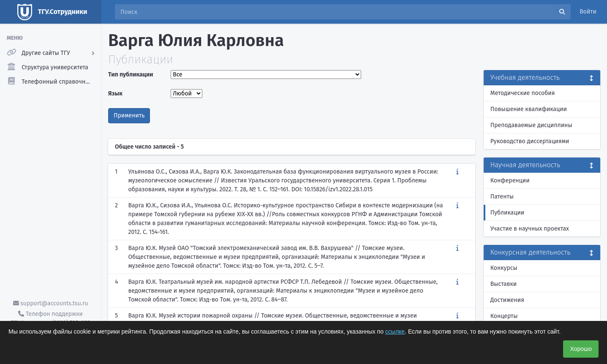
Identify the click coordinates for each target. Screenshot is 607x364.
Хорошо (581, 349)
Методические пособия (523, 93)
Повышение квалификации (529, 109)
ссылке (395, 331)
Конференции (510, 181)
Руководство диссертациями (530, 141)
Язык (115, 94)
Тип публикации (131, 75)
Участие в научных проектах (530, 229)
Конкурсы (504, 268)
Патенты (502, 197)
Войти (588, 12)
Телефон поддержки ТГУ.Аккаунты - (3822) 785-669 (50, 318)
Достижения (507, 300)
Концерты (504, 316)
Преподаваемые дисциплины (531, 125)
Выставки (504, 284)
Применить (129, 115)
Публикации (507, 213)
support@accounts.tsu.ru (51, 303)
